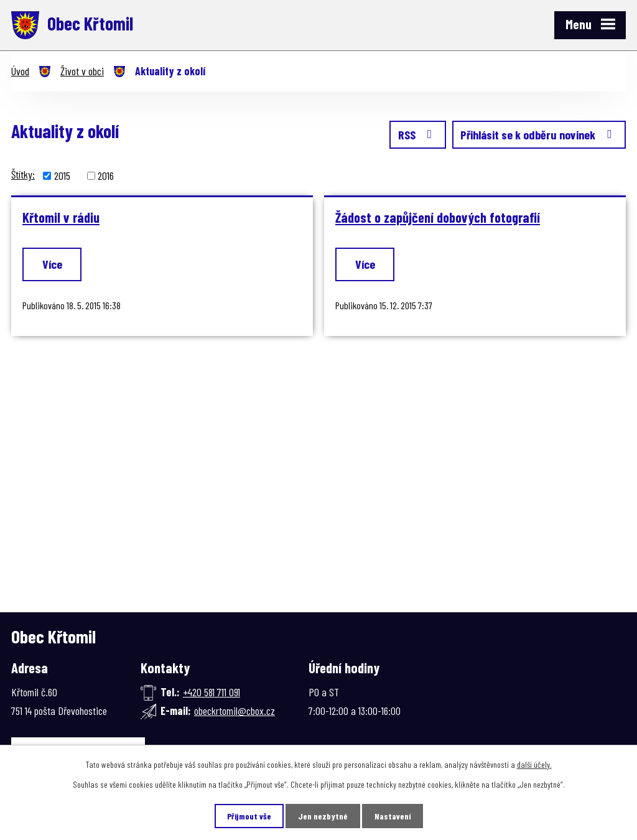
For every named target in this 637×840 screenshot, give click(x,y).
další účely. (534, 764)
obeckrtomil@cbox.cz (235, 711)
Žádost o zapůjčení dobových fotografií (438, 217)
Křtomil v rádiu (61, 217)
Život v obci (82, 71)
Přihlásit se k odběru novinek (539, 134)
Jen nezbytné (323, 816)
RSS (418, 134)
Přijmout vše (249, 816)
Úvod (20, 71)
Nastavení (393, 816)
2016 (106, 175)
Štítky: (23, 174)
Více (52, 264)
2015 (62, 175)
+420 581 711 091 (212, 692)
